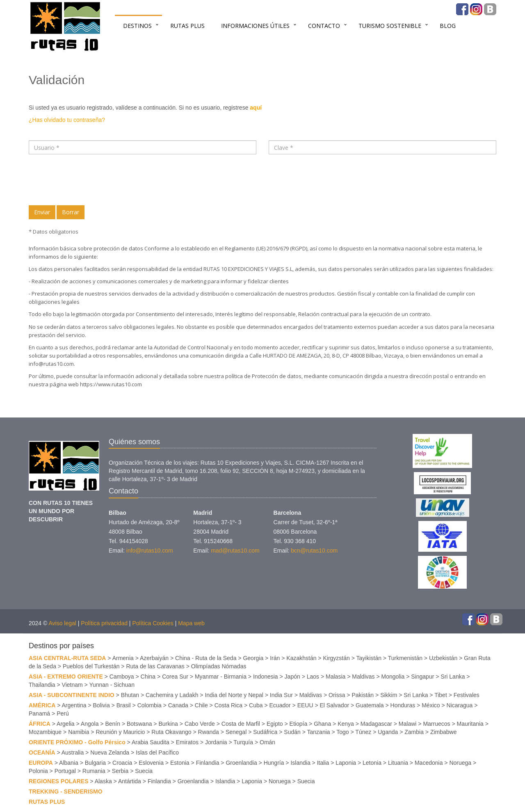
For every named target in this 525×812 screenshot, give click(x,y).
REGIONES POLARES (58, 781)
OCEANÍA (42, 752)
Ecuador (280, 705)
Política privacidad (104, 623)
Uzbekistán (443, 658)
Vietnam (72, 685)
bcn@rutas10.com (314, 551)
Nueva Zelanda (110, 752)
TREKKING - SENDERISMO (66, 791)
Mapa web (191, 623)
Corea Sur (175, 677)
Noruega (460, 763)
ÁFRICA (40, 724)
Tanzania (319, 732)
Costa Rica (228, 705)
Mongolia (393, 677)
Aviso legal (62, 623)
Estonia (180, 763)
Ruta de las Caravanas (155, 666)
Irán (275, 658)
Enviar (42, 212)
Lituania (398, 763)
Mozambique (45, 732)
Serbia (120, 771)
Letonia (372, 763)
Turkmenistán (405, 658)
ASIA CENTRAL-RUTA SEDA (67, 658)
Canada (178, 705)
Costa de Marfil (241, 724)
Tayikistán (369, 658)
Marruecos (436, 724)
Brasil (124, 705)
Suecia (144, 771)
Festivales (467, 695)
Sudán (292, 732)
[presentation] (91, 180)
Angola (90, 724)
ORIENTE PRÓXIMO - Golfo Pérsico (77, 742)
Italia (323, 763)
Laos (313, 677)
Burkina (168, 724)
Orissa (337, 695)
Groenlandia (241, 763)
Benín (113, 724)
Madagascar (376, 724)
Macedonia (429, 763)
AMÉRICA (42, 705)
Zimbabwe (444, 732)
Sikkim (389, 695)
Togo (342, 732)
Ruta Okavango (171, 732)
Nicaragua (460, 705)
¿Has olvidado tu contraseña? (67, 120)
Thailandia (42, 685)
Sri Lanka (453, 677)
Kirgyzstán (336, 658)
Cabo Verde (200, 724)
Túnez (363, 732)
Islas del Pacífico (157, 752)
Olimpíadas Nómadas (219, 666)
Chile (201, 705)
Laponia (346, 763)
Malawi (408, 724)
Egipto (275, 724)
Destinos (137, 26)
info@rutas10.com (51, 364)
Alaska (103, 781)
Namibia (79, 732)
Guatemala (370, 705)
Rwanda (209, 732)
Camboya (122, 677)
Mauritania (470, 724)
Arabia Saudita (151, 742)
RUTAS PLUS (187, 26)
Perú (63, 713)
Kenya (346, 724)
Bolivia (101, 705)
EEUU (305, 705)
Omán (267, 742)
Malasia (336, 677)
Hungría (274, 763)
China (148, 677)
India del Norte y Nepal (234, 695)
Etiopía (299, 724)
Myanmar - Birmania (221, 677)
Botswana (139, 724)
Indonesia (266, 677)
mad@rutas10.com (235, 551)
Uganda (388, 732)
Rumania (94, 771)
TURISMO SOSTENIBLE (390, 26)
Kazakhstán (301, 658)
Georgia (253, 658)
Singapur (422, 677)
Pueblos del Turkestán (91, 666)
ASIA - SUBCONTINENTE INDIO (72, 695)
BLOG (448, 26)
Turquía (243, 742)
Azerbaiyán (154, 658)
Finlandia (208, 763)
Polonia (38, 771)
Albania (69, 763)
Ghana (322, 724)
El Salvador (335, 705)
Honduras (403, 705)
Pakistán (363, 695)
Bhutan (130, 695)
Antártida (130, 781)
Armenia (123, 658)
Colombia (150, 705)
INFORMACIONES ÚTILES (255, 26)
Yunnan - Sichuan (112, 685)
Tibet (441, 695)
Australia (73, 752)
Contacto (324, 26)
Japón (292, 677)
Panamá (39, 713)
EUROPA (41, 763)
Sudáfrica (265, 732)
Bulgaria (95, 763)
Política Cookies (153, 623)
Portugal (65, 771)
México (431, 705)
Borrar (71, 212)
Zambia (414, 732)
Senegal (236, 732)
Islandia (300, 763)
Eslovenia (151, 763)
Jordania (216, 742)
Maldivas (363, 677)
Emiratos (187, 742)
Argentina (74, 705)
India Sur (281, 695)
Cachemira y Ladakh (172, 695)
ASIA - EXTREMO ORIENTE (66, 677)
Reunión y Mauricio (120, 732)
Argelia (66, 724)
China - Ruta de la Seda (206, 658)
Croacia (122, 763)
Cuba (256, 705)
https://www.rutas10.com (110, 384)
